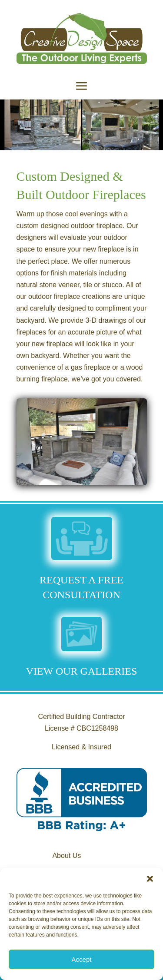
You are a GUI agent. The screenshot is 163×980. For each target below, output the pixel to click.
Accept (82, 959)
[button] (150, 879)
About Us (67, 856)
